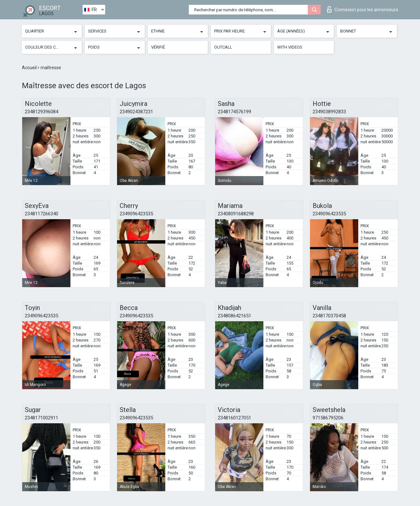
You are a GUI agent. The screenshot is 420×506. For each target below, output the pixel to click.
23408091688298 (236, 214)
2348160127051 (234, 418)
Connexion (363, 9)
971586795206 (328, 418)
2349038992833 (329, 112)
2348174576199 (234, 112)
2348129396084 (41, 112)
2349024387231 (136, 112)
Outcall (223, 47)
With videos (290, 47)
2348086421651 (234, 316)
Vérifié (158, 47)
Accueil (30, 68)
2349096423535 (136, 214)
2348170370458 (329, 316)
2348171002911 (41, 418)
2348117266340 (41, 214)
